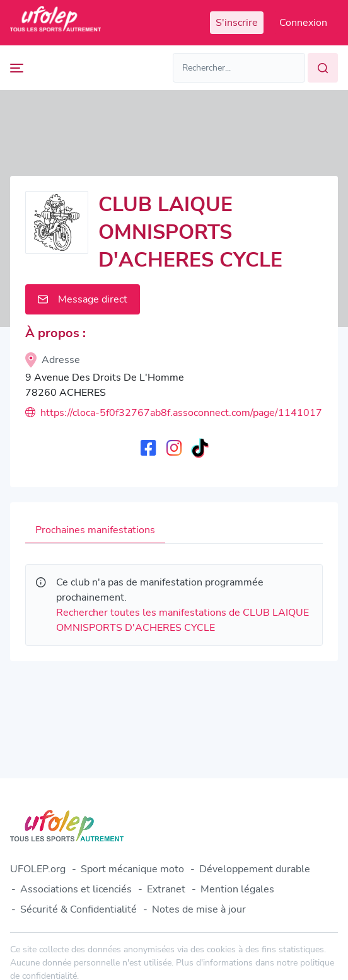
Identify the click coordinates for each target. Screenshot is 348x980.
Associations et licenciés (76, 889)
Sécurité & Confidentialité (78, 909)
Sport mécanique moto (132, 869)
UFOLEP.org (38, 869)
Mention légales (237, 889)
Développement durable (255, 869)
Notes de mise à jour (199, 909)
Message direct (83, 299)
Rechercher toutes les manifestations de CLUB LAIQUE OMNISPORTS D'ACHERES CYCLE (183, 620)
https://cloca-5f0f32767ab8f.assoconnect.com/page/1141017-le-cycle (174, 413)
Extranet (166, 889)
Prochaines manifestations (95, 530)
